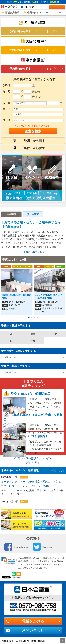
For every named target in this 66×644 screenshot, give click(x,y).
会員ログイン (34, 13)
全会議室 (11, 214)
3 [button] (34, 318)
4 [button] (37, 318)
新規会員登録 (12, 13)
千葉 (33, 341)
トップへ (52, 31)
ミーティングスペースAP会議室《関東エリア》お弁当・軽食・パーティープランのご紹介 (31, 484)
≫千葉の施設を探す (33, 252)
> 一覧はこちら (57, 470)
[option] (33, 178)
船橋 (33, 334)
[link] (9, 561)
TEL (54, 7)
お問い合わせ (33, 630)
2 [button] (32, 318)
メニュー (56, 13)
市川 (11, 334)
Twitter (43, 547)
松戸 (55, 334)
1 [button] (29, 318)
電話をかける (33, 621)
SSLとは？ (9, 566)
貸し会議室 (33, 214)
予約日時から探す (20, 31)
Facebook (16, 547)
